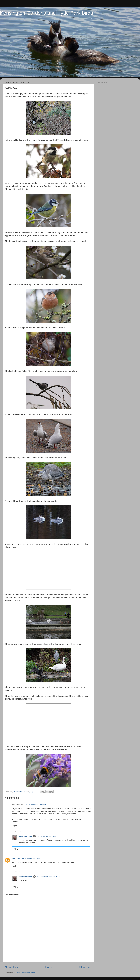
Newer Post (12, 967)
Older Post (85, 967)
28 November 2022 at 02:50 (48, 836)
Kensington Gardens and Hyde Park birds (46, 13)
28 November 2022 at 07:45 (32, 858)
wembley (16, 858)
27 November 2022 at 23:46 (35, 805)
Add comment (12, 895)
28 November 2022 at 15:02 (48, 877)
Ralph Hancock (26, 836)
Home (49, 967)
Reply (14, 826)
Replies (18, 831)
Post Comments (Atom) (26, 973)
